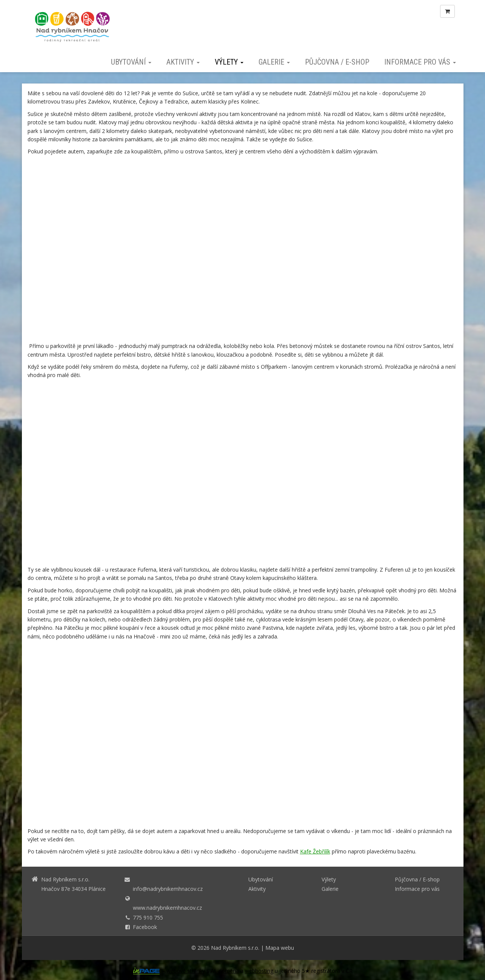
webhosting (259, 971)
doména (229, 971)
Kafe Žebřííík (315, 851)
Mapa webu (280, 948)
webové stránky (186, 971)
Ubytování (131, 62)
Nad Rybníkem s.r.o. (235, 948)
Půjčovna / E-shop (337, 62)
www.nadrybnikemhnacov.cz (167, 908)
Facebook (145, 927)
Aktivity (183, 62)
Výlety (229, 62)
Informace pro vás (420, 62)
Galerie (274, 62)
